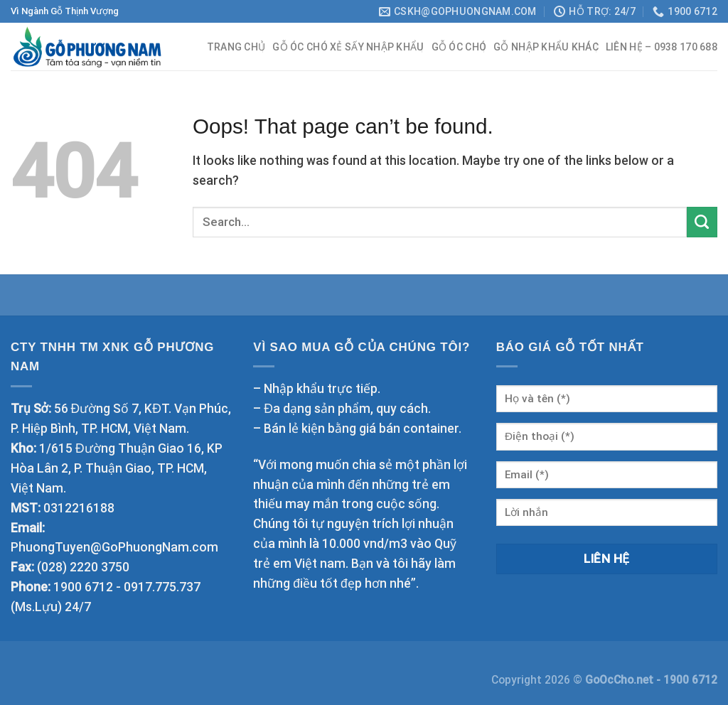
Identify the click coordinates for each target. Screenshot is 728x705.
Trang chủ (236, 47)
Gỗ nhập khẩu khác (546, 47)
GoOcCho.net (621, 680)
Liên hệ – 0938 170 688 (662, 47)
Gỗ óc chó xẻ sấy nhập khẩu (348, 47)
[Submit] (702, 222)
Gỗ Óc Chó (459, 47)
